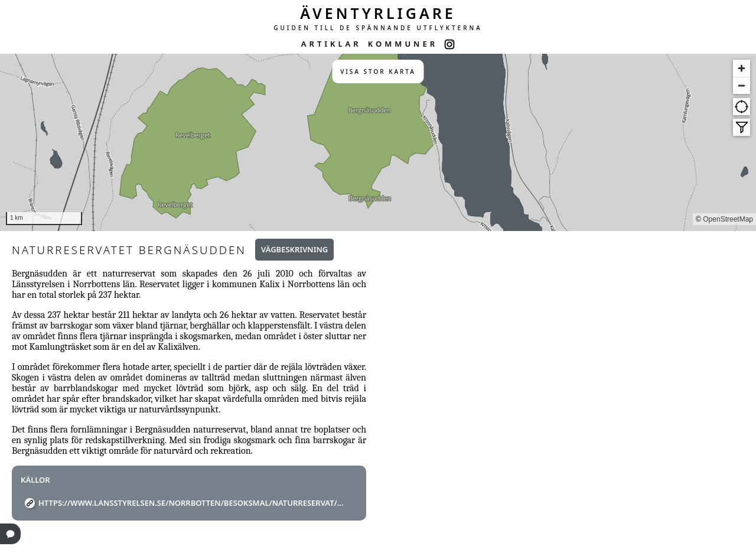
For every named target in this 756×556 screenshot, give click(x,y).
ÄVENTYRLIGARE (378, 13)
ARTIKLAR (331, 44)
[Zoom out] (742, 85)
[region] (378, 142)
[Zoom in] (742, 68)
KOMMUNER (403, 44)
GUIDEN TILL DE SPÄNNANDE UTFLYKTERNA (378, 28)
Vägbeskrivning (294, 249)
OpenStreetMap (728, 219)
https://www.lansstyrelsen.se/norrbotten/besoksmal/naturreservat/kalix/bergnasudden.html (193, 503)
